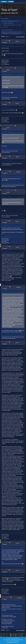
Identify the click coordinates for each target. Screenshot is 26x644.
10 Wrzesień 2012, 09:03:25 (6, 196)
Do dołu (3, 37)
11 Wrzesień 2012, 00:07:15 (6, 347)
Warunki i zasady (12, 638)
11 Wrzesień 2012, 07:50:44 (6, 602)
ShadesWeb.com (16, 643)
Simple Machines (16, 641)
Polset (7, 171)
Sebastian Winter (10, 68)
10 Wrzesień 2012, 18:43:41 (6, 251)
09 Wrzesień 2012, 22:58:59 (6, 132)
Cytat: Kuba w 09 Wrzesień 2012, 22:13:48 (12, 77)
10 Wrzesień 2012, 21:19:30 (6, 291)
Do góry (3, 630)
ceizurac (8, 597)
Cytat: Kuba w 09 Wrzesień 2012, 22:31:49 (12, 135)
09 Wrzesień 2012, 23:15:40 (6, 161)
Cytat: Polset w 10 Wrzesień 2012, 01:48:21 (12, 199)
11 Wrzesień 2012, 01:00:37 (6, 575)
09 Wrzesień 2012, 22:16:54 (6, 74)
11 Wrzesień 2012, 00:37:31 (6, 547)
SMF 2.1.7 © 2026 (10, 641)
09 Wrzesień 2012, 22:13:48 (6, 45)
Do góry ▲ (18, 638)
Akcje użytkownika (20, 37)
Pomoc (8, 638)
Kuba (7, 41)
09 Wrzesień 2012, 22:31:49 (6, 107)
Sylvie (20, 25)
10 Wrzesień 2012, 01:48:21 (6, 176)
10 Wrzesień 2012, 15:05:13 (6, 225)
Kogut (7, 156)
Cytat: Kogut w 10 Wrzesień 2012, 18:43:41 (12, 294)
